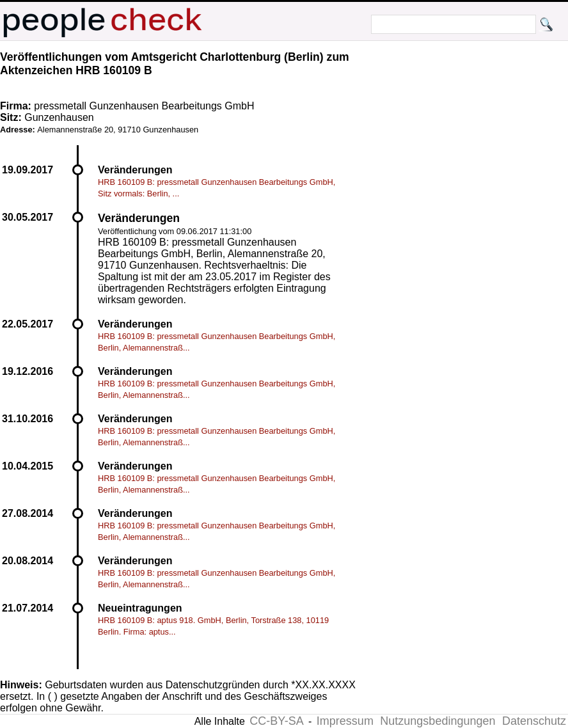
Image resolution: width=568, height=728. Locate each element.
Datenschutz (534, 721)
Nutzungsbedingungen (438, 721)
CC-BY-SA (276, 721)
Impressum (345, 721)
